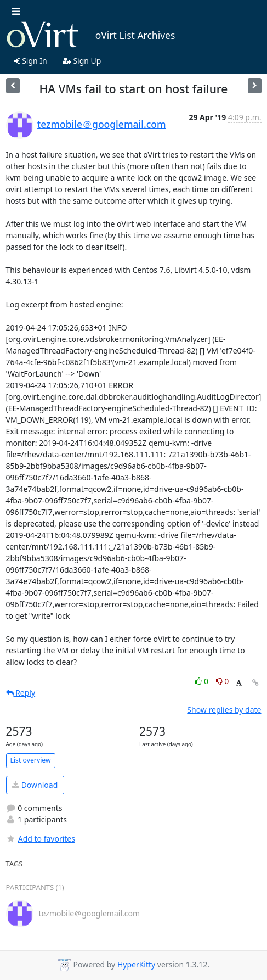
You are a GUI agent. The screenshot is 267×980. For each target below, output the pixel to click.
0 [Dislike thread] (223, 681)
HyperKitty (136, 964)
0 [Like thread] (203, 681)
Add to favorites (41, 839)
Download (35, 785)
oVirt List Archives (91, 35)
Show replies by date (224, 710)
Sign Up (82, 61)
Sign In (30, 61)
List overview (31, 760)
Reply (21, 693)
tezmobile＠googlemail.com (102, 124)
